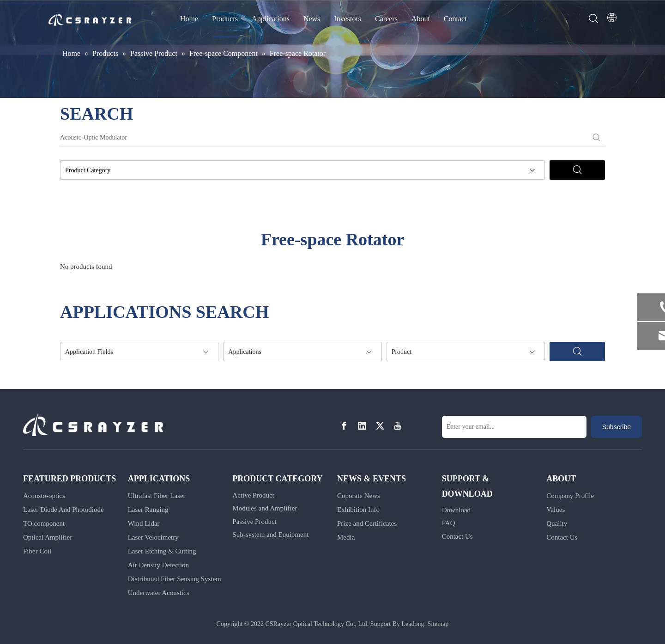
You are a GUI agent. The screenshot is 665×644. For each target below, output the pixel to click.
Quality (557, 523)
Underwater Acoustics (159, 593)
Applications (271, 19)
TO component (44, 523)
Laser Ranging (148, 510)
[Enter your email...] (514, 427)
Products (225, 19)
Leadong (413, 624)
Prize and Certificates (367, 523)
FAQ (449, 523)
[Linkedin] (362, 426)
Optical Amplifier (48, 537)
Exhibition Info (358, 510)
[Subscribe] (617, 427)
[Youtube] (398, 426)
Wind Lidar (144, 523)
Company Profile (570, 496)
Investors (348, 19)
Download (456, 510)
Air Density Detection (158, 565)
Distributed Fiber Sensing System (175, 579)
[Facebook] (344, 426)
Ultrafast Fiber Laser (157, 496)
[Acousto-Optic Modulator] (324, 138)
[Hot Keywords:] (597, 138)
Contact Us (457, 536)
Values (556, 510)
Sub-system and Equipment (270, 535)
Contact (455, 19)
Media (346, 537)
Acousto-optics (44, 496)
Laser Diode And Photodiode (63, 510)
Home (189, 19)
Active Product (253, 495)
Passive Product (254, 522)
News (312, 19)
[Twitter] (380, 426)
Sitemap (438, 624)
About (421, 19)
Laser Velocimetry (153, 537)
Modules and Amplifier (265, 508)
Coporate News (359, 496)
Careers (386, 19)
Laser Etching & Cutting (162, 551)
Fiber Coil (37, 551)
